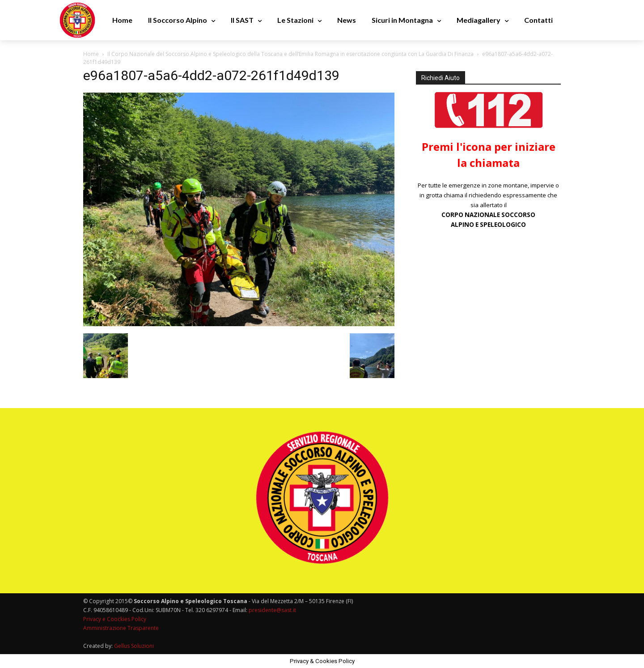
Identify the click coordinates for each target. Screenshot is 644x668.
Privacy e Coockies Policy (115, 619)
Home (91, 54)
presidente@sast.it (272, 610)
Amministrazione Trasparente (121, 628)
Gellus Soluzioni (134, 646)
